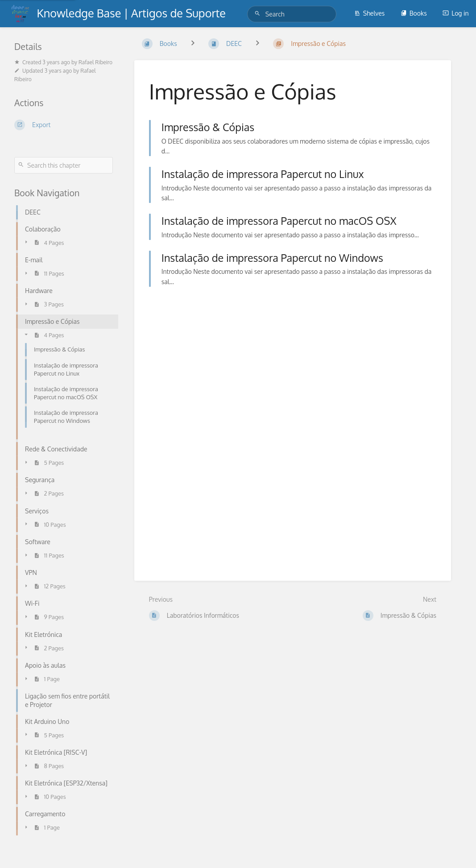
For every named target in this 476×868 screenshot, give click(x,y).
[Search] (259, 14)
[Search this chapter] (64, 165)
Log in (455, 13)
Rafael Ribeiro (95, 62)
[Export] (64, 125)
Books (414, 13)
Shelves (370, 13)
